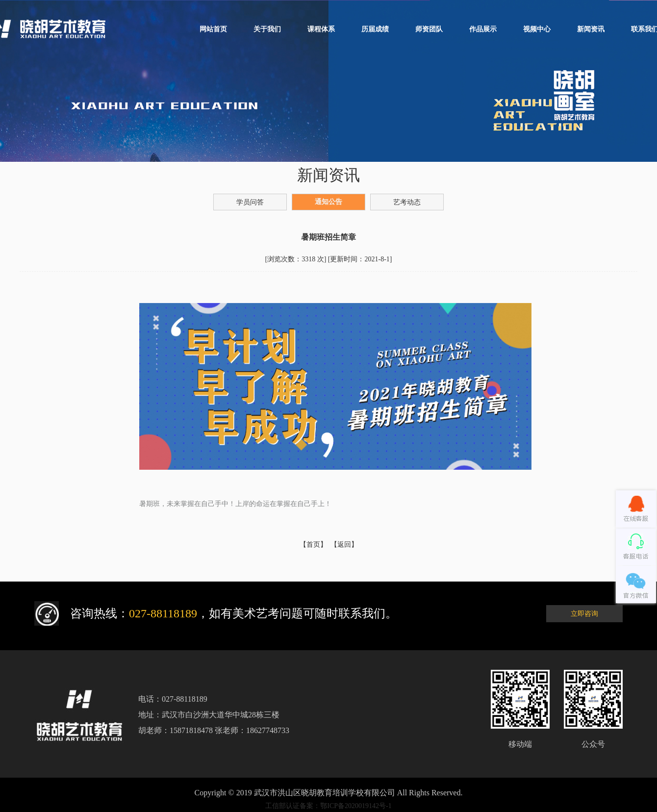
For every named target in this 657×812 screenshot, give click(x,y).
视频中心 (537, 29)
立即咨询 (584, 614)
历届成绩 (375, 29)
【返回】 (344, 545)
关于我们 (267, 29)
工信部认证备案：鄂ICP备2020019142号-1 (328, 806)
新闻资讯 (591, 29)
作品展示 (483, 29)
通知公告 (328, 202)
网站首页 (213, 29)
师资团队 (429, 29)
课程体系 (321, 29)
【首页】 (313, 545)
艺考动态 (407, 202)
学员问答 (250, 202)
